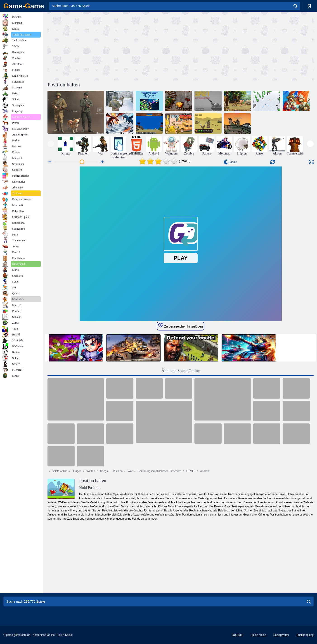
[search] (295, 6)
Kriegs (103, 471)
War (130, 471)
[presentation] (51, 144)
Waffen (90, 471)
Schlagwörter (281, 635)
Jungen (77, 471)
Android (205, 471)
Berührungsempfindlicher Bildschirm (159, 471)
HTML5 (190, 471)
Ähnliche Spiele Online (181, 371)
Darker (230, 162)
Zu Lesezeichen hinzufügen (181, 326)
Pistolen (117, 471)
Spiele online (60, 471)
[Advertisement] (114, 46)
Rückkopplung (305, 635)
